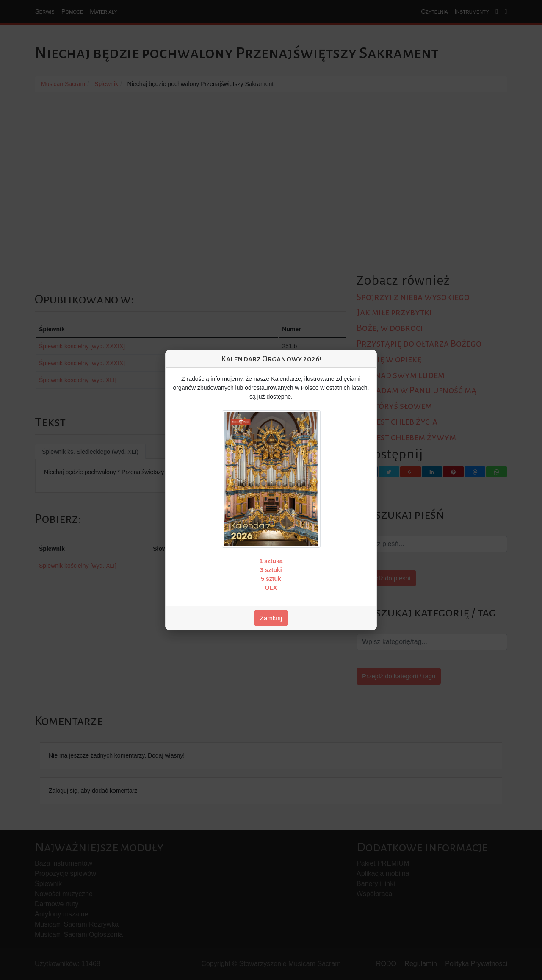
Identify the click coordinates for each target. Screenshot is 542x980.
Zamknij (271, 618)
